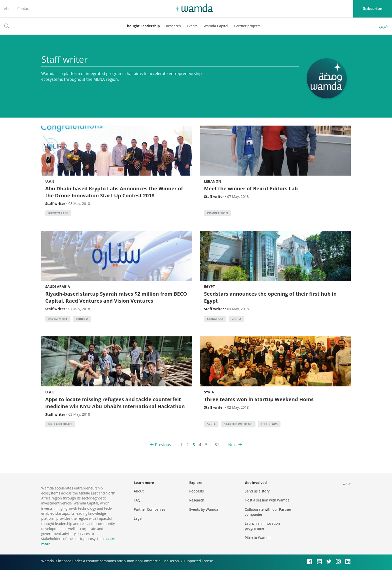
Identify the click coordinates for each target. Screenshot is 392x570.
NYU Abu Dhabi (60, 424)
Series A (82, 319)
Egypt (209, 287)
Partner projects (247, 26)
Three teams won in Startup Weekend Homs (259, 399)
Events (192, 26)
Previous (163, 445)
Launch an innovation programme (262, 526)
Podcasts (196, 491)
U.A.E (50, 181)
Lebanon (213, 181)
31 (217, 445)
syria (211, 424)
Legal (138, 518)
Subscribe (373, 9)
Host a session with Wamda (267, 500)
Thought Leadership (142, 26)
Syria (209, 392)
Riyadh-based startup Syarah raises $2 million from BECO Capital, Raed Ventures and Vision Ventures (116, 297)
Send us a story (257, 491)
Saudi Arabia (58, 287)
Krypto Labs (58, 213)
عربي (383, 26)
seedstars (215, 319)
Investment (58, 319)
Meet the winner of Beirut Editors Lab (251, 188)
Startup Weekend (238, 424)
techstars (269, 424)
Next (233, 445)
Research (173, 26)
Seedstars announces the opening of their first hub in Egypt (270, 297)
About (9, 9)
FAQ (137, 500)
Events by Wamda (204, 509)
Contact (23, 9)
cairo (236, 319)
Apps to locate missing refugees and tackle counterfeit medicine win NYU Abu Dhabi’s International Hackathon (115, 403)
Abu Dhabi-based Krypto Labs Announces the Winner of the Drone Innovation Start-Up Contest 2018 (114, 192)
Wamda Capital (216, 26)
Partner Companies (149, 509)
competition (217, 213)
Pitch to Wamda (258, 538)
